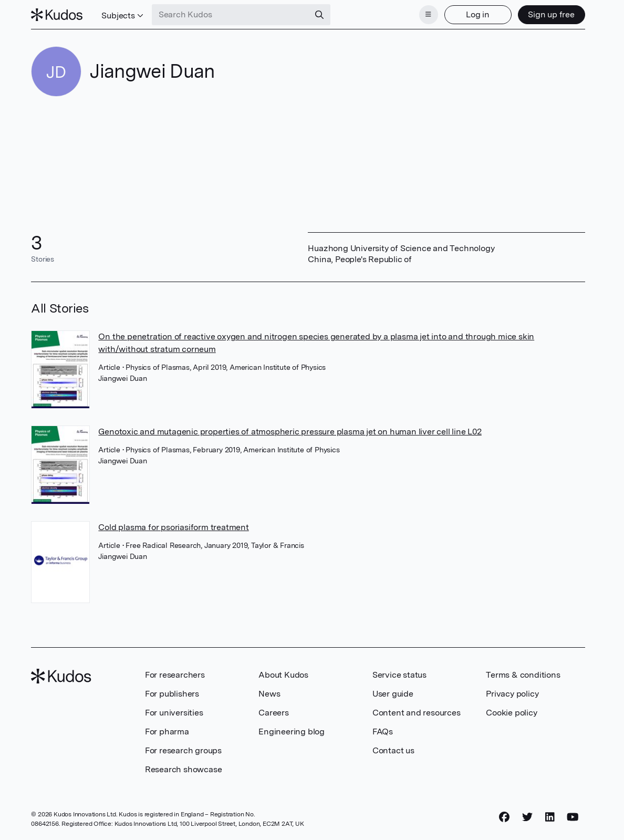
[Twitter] (527, 817)
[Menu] (429, 15)
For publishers (172, 694)
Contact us (393, 750)
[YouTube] (573, 817)
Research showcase (184, 769)
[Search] (319, 15)
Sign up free (551, 14)
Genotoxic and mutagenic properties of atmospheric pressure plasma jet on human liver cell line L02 (290, 432)
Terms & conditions (523, 675)
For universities (174, 713)
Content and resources (417, 713)
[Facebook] (504, 817)
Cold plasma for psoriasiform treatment (173, 527)
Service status (399, 675)
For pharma (167, 732)
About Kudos (283, 675)
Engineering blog (292, 732)
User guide (393, 694)
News (269, 694)
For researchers (175, 675)
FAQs (383, 732)
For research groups (183, 750)
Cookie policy (511, 713)
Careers (274, 713)
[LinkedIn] (550, 817)
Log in (478, 14)
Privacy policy (512, 694)
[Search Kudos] (231, 15)
